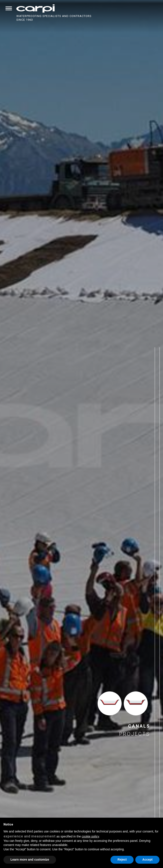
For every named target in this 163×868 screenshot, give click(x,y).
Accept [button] (147, 859)
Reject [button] (122, 859)
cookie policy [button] (90, 836)
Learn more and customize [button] (30, 859)
